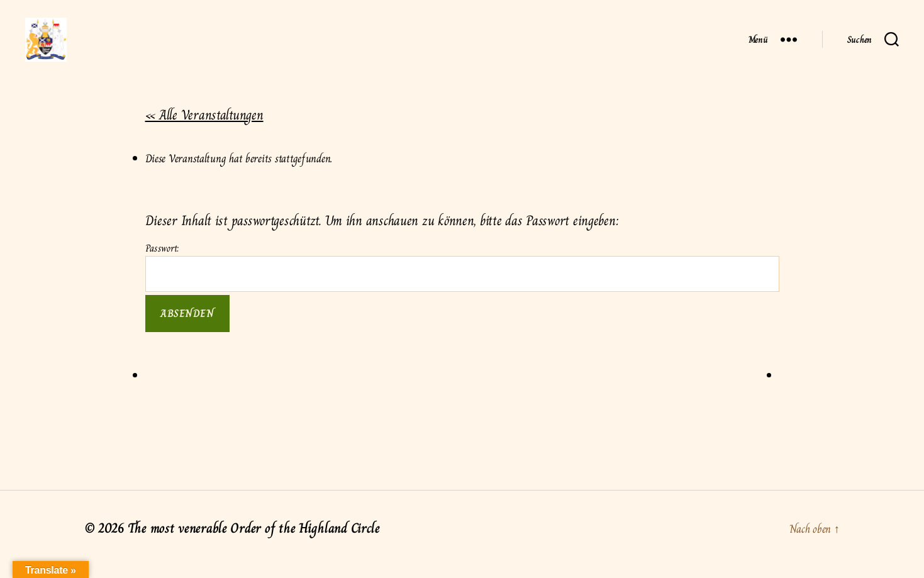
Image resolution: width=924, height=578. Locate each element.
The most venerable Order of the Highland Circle (254, 541)
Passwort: (462, 279)
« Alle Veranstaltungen (204, 127)
